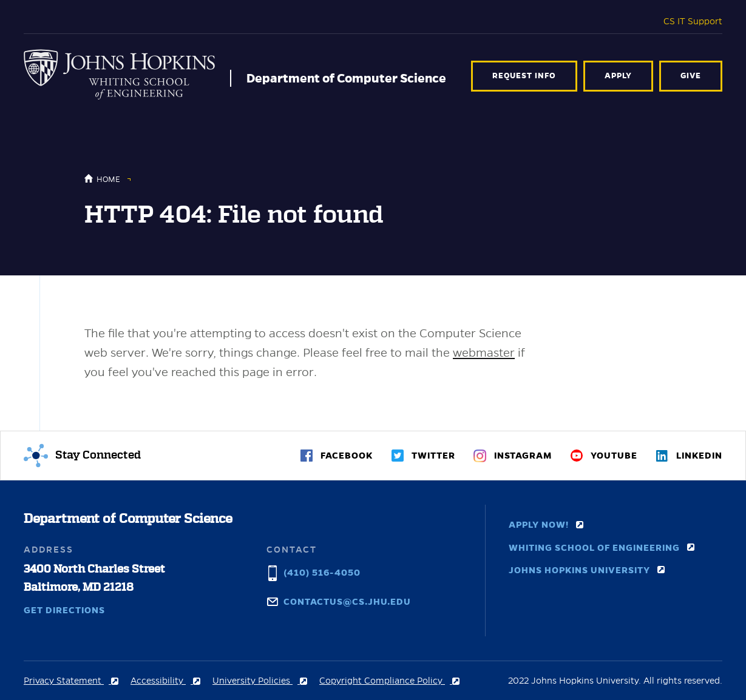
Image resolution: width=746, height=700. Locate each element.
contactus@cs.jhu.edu (347, 601)
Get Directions (64, 610)
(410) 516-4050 (322, 571)
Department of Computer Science (346, 78)
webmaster (484, 353)
